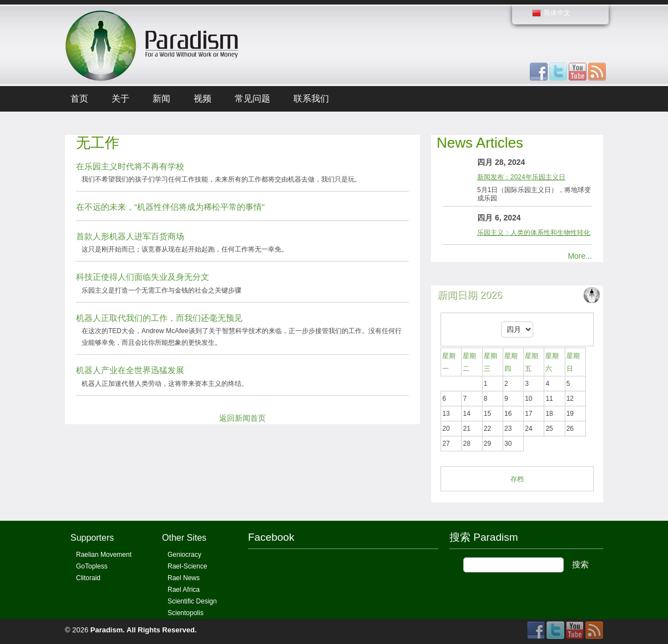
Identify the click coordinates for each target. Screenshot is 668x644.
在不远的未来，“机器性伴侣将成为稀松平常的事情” (170, 207)
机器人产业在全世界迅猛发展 (130, 370)
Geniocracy (184, 555)
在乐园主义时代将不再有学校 (130, 166)
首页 (79, 99)
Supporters (92, 538)
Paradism (107, 630)
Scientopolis (186, 613)
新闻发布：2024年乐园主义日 (521, 177)
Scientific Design (192, 601)
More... (580, 256)
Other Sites (184, 538)
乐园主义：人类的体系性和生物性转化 (534, 233)
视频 (203, 99)
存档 (517, 479)
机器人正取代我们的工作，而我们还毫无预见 (159, 318)
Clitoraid (88, 578)
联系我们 (311, 99)
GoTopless (92, 566)
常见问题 (252, 99)
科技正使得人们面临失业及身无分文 (143, 277)
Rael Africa (184, 590)
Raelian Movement (104, 555)
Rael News (184, 578)
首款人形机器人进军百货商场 (130, 236)
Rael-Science (187, 566)
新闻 (161, 99)
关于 (120, 99)
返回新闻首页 (242, 418)
